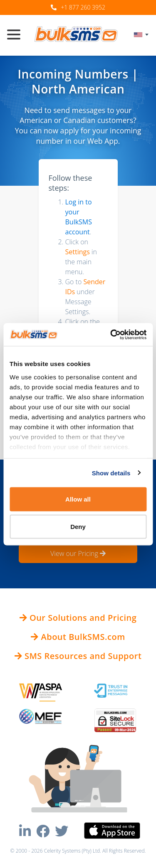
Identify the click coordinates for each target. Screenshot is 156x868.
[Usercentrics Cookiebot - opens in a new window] (111, 334)
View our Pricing (78, 553)
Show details (111, 473)
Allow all (78, 499)
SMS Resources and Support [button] (78, 656)
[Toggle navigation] (17, 35)
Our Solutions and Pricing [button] (78, 618)
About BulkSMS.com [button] (78, 637)
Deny (78, 526)
